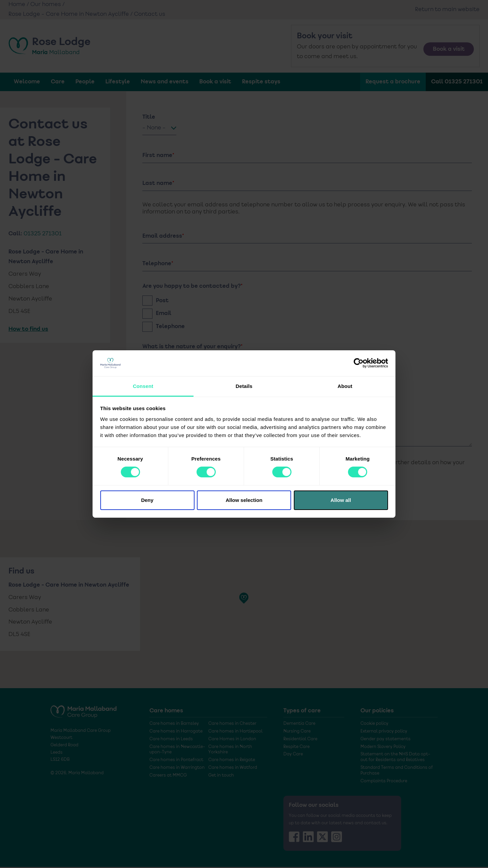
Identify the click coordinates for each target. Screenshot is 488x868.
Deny (147, 500)
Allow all (341, 500)
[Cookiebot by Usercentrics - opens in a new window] (359, 363)
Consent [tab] (143, 386)
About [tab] (345, 386)
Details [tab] (244, 386)
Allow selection (244, 500)
